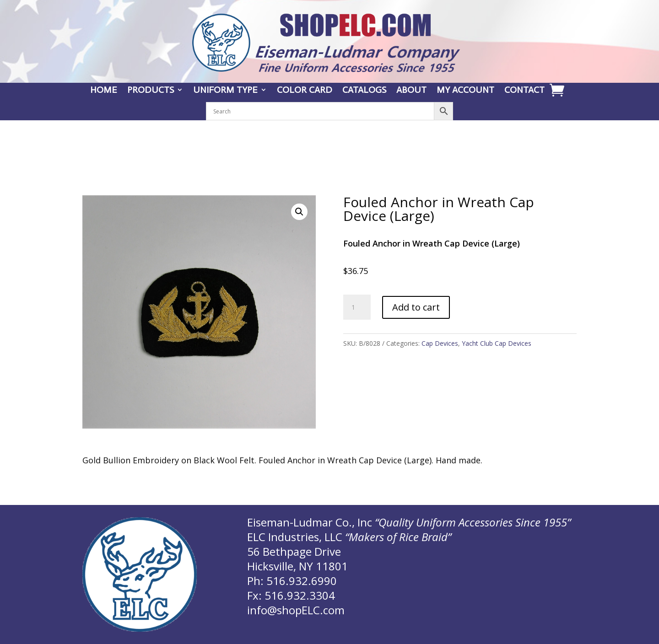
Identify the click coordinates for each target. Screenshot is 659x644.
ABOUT (411, 91)
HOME (104, 91)
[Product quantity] (357, 307)
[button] (299, 212)
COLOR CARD (305, 91)
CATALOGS (364, 91)
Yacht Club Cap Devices (497, 343)
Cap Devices (440, 343)
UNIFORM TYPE (225, 91)
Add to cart (416, 307)
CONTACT (524, 91)
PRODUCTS (151, 91)
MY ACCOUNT (465, 91)
